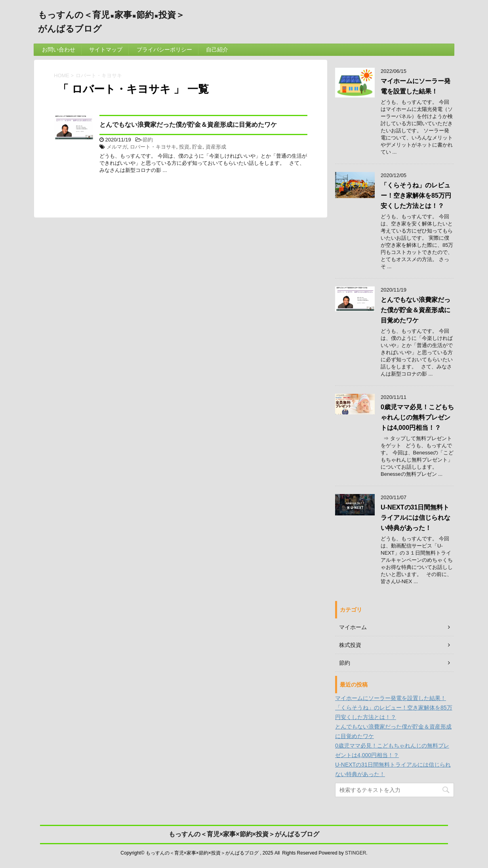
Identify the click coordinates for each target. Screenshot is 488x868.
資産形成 (216, 147)
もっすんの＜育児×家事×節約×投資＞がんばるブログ (244, 834)
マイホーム (353, 627)
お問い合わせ (59, 50)
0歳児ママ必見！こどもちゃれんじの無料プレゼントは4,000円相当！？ (417, 417)
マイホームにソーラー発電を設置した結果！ (391, 698)
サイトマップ (106, 50)
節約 (148, 140)
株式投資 (350, 645)
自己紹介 (217, 50)
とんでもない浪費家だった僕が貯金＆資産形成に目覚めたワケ (188, 125)
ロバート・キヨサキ (153, 147)
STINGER (356, 853)
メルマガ (117, 147)
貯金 (197, 147)
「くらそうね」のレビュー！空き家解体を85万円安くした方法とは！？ (416, 196)
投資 (184, 147)
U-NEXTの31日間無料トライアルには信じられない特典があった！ (416, 518)
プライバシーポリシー (164, 50)
